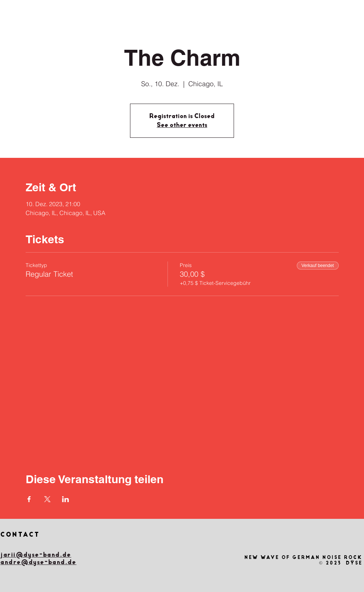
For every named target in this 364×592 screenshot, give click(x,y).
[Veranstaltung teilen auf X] (47, 499)
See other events (182, 125)
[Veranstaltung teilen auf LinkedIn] (66, 499)
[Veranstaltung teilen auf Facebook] (29, 499)
